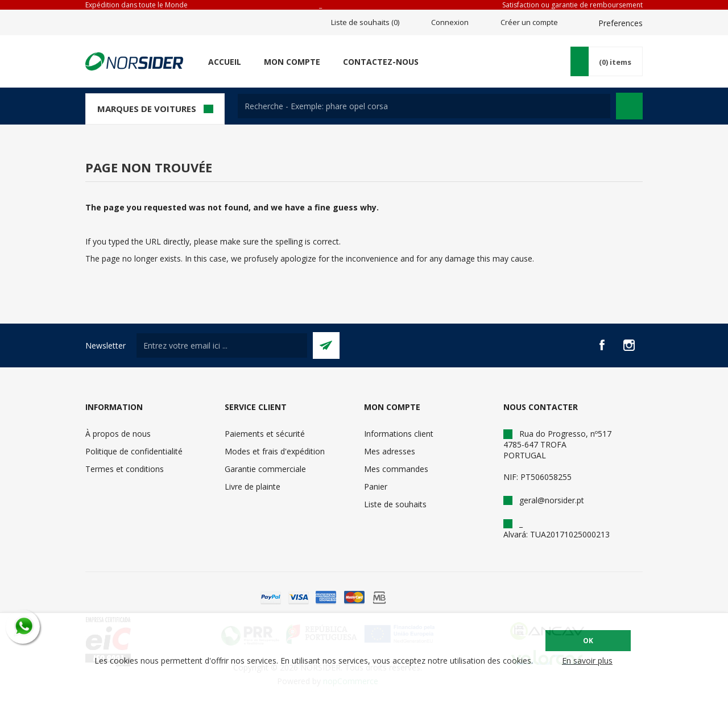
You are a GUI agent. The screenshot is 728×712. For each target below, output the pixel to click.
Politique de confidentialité (134, 451)
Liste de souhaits (395, 504)
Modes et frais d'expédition (275, 451)
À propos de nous (118, 434)
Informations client (399, 434)
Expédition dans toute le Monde (136, 5)
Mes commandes (396, 469)
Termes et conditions (125, 469)
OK (588, 641)
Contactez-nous (381, 62)
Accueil (225, 62)
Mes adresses (390, 451)
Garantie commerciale (265, 469)
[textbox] (424, 106)
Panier (376, 487)
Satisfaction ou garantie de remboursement (572, 5)
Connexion (450, 22)
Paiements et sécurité (265, 434)
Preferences (621, 23)
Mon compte (292, 62)
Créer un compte (529, 22)
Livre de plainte (253, 487)
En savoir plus (587, 661)
